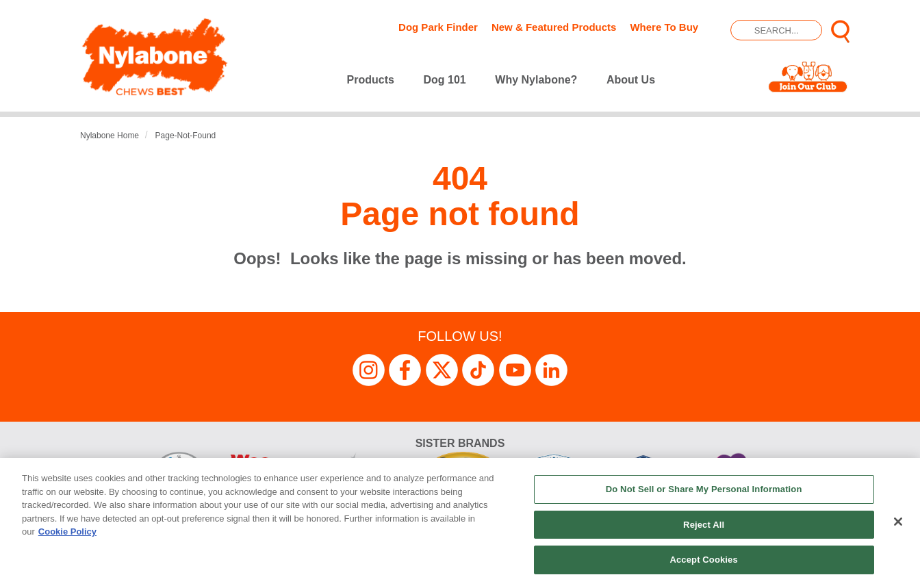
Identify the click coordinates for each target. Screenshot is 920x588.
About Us (631, 80)
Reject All (704, 525)
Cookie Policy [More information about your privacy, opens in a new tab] (67, 532)
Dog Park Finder (438, 27)
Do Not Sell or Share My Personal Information (704, 489)
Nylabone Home (110, 136)
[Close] (898, 522)
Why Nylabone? (536, 80)
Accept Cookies (703, 560)
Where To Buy (664, 27)
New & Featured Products (554, 27)
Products (371, 80)
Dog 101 (445, 80)
